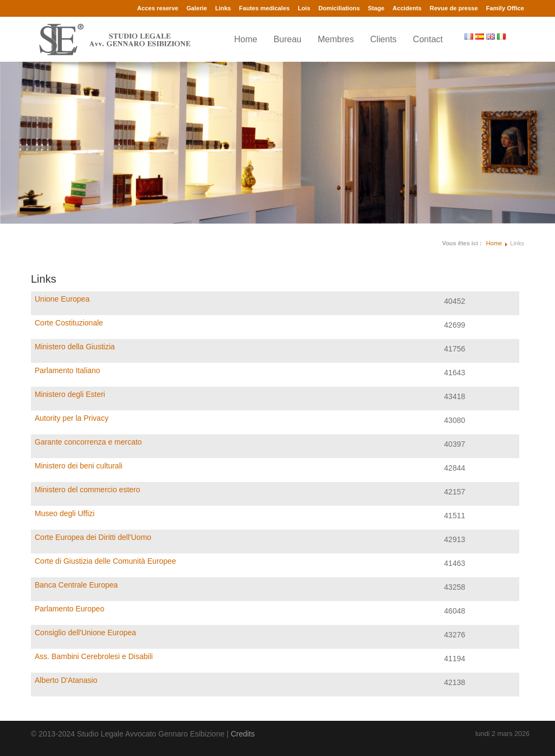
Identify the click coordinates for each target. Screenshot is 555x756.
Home (246, 39)
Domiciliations (339, 8)
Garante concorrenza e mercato (88, 442)
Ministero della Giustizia (75, 347)
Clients (383, 39)
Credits (243, 734)
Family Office (505, 8)
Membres (336, 39)
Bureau (288, 39)
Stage (376, 8)
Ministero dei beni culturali (79, 466)
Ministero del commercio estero (88, 490)
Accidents (407, 8)
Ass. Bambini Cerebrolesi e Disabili (94, 656)
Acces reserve (158, 8)
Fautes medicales (264, 8)
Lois (304, 8)
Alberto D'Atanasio (66, 680)
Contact (428, 39)
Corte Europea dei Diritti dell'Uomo (93, 537)
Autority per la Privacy (72, 418)
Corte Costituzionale (69, 323)
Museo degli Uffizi (64, 513)
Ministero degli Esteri (70, 394)
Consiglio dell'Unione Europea (85, 633)
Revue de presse (454, 8)
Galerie (197, 8)
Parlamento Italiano (67, 370)
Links (223, 8)
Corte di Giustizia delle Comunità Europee (105, 561)
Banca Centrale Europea (76, 585)
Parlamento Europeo (69, 609)
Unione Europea (62, 299)
